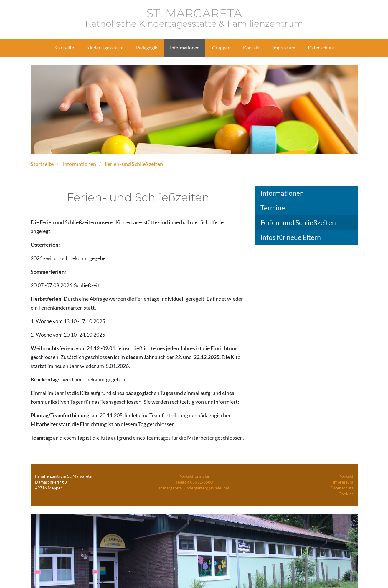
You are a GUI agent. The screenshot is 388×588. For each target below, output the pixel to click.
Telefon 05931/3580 (194, 482)
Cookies (346, 494)
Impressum (343, 482)
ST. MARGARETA (194, 18)
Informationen (79, 164)
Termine (273, 208)
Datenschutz (342, 488)
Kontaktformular (194, 476)
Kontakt (346, 476)
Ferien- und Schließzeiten (134, 164)
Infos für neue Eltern (291, 237)
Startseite (42, 164)
